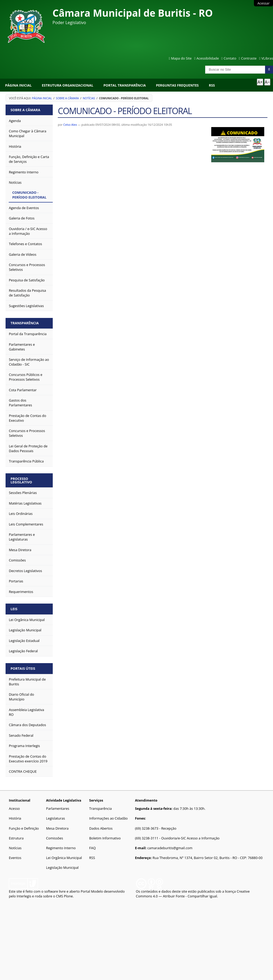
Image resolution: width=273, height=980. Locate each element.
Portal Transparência (125, 85)
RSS (212, 85)
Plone (68, 896)
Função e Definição (24, 828)
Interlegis (24, 896)
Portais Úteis (23, 668)
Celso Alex (70, 125)
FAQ (93, 848)
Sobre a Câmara (67, 98)
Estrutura (16, 838)
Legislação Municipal (62, 867)
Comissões (55, 838)
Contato (230, 58)
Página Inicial (18, 85)
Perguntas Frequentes (177, 85)
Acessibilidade (208, 58)
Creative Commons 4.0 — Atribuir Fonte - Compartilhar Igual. (193, 894)
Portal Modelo (92, 891)
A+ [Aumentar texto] (260, 82)
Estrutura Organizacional (68, 85)
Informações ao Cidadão (109, 818)
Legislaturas (56, 818)
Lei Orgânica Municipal (64, 858)
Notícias (89, 98)
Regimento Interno (61, 848)
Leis (14, 609)
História (15, 818)
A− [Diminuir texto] (267, 82)
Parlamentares (58, 808)
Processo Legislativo (21, 480)
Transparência (25, 323)
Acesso (14, 808)
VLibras (267, 58)
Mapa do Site (181, 58)
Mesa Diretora (57, 828)
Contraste (249, 58)
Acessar (263, 3)
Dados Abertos (101, 828)
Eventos (15, 858)
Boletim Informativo (105, 838)
